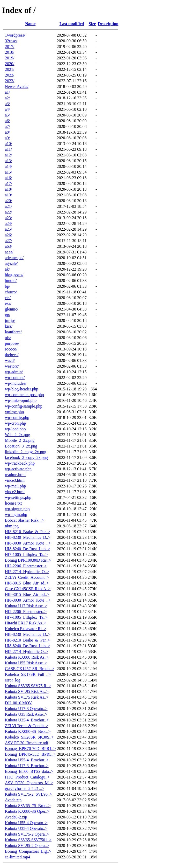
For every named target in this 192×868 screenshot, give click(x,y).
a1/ (8, 92)
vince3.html (15, 480)
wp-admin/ (14, 372)
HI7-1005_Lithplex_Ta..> (26, 554)
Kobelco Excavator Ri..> (25, 629)
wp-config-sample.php (24, 406)
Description (108, 24)
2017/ (10, 47)
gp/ (8, 315)
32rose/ (11, 41)
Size (92, 24)
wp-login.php (16, 515)
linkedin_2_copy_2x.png (26, 452)
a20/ (9, 201)
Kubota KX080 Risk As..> (27, 657)
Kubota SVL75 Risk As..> (27, 697)
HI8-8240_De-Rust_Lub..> (27, 549)
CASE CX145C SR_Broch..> (29, 669)
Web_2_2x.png (17, 435)
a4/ (8, 109)
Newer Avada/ (17, 87)
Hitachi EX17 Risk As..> (26, 623)
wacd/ (10, 360)
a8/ (8, 132)
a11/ (8, 149)
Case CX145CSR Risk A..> (28, 589)
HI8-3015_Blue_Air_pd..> (27, 594)
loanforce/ (13, 332)
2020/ (10, 64)
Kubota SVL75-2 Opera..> (27, 834)
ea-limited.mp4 (17, 857)
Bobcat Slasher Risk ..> (24, 520)
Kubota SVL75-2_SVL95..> (28, 794)
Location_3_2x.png (21, 446)
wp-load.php (15, 429)
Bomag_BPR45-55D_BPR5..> (30, 754)
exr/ (8, 303)
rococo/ (11, 349)
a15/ (9, 172)
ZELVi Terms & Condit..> (27, 726)
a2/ (8, 98)
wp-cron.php (15, 423)
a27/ (9, 241)
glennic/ (12, 309)
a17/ (9, 184)
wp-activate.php (18, 469)
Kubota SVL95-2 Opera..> (27, 846)
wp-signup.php (17, 509)
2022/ (10, 75)
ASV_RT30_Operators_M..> (29, 783)
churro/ (11, 292)
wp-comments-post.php (24, 395)
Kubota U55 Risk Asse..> (26, 663)
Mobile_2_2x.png (20, 440)
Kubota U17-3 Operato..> (26, 709)
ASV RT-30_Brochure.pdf (27, 743)
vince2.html (15, 492)
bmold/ (11, 281)
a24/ (9, 223)
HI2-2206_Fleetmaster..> (26, 566)
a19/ (9, 195)
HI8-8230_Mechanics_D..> (28, 537)
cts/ (8, 298)
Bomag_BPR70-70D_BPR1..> (30, 749)
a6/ (8, 121)
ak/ (8, 269)
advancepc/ (14, 258)
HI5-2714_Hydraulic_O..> (27, 572)
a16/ (9, 178)
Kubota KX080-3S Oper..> (27, 811)
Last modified (72, 24)
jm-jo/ (10, 321)
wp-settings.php (18, 497)
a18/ (9, 189)
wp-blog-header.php (21, 389)
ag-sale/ (11, 263)
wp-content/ (15, 378)
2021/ (10, 69)
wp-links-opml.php (21, 400)
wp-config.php (17, 418)
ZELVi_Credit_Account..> (27, 577)
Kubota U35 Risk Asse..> (26, 714)
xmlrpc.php (14, 412)
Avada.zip (13, 800)
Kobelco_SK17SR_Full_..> (28, 674)
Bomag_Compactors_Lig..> (28, 851)
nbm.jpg (12, 526)
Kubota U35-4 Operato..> (26, 828)
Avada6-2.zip (16, 817)
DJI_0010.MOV (18, 703)
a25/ (9, 229)
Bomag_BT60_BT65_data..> (29, 771)
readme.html (15, 475)
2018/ (10, 52)
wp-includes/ (16, 383)
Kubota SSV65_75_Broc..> (28, 806)
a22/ (9, 212)
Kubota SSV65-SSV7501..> (28, 840)
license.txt (13, 503)
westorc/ (12, 366)
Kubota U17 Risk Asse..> (26, 606)
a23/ (9, 218)
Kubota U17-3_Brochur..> (27, 766)
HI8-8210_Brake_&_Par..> (27, 532)
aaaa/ (9, 252)
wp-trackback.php (20, 463)
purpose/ (12, 343)
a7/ (8, 126)
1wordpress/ (15, 35)
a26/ (9, 235)
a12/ (9, 155)
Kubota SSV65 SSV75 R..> (28, 686)
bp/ (8, 286)
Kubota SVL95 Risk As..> (27, 691)
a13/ (9, 161)
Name (30, 24)
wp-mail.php (15, 486)
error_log (13, 680)
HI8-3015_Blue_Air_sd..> (27, 583)
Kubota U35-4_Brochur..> (27, 720)
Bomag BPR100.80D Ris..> (28, 560)
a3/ (8, 104)
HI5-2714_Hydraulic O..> (27, 652)
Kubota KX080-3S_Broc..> (28, 731)
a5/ (8, 115)
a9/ (8, 138)
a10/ (9, 144)
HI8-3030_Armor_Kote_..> (28, 543)
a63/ (9, 246)
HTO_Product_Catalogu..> (27, 777)
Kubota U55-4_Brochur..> (27, 760)
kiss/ (9, 326)
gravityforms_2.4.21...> (25, 788)
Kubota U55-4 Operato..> (26, 823)
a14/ (9, 166)
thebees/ (12, 355)
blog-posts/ (14, 275)
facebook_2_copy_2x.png (26, 457)
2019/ (10, 58)
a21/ (9, 206)
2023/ (10, 81)
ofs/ (8, 338)
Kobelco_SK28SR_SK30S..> (29, 737)
